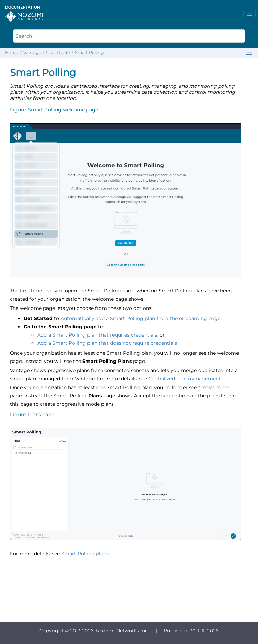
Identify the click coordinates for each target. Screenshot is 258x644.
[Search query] (129, 36)
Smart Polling (89, 52)
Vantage (32, 52)
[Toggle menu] (249, 14)
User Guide (58, 52)
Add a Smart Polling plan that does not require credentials (107, 343)
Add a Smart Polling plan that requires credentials (97, 335)
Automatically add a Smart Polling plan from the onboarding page (140, 318)
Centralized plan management (185, 379)
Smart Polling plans (85, 554)
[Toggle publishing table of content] (249, 53)
